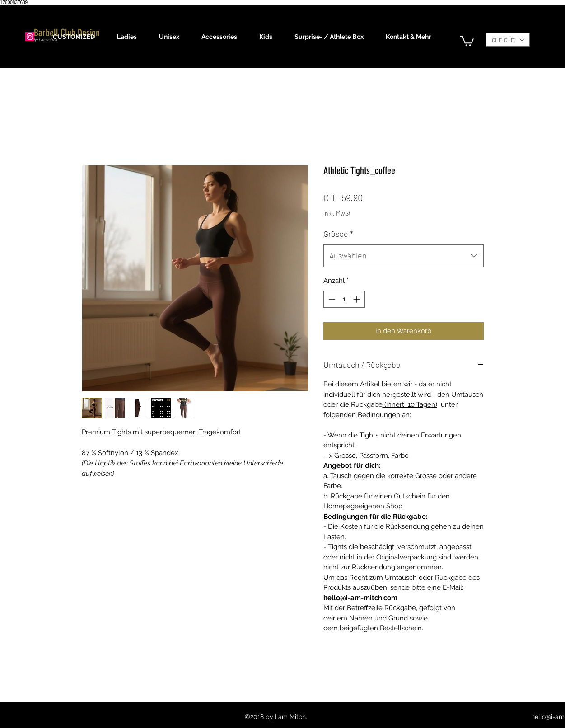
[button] (131, 37)
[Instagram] (30, 37)
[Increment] (357, 299)
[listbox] (508, 40)
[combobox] (404, 256)
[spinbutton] (344, 299)
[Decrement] (331, 299)
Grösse (338, 234)
